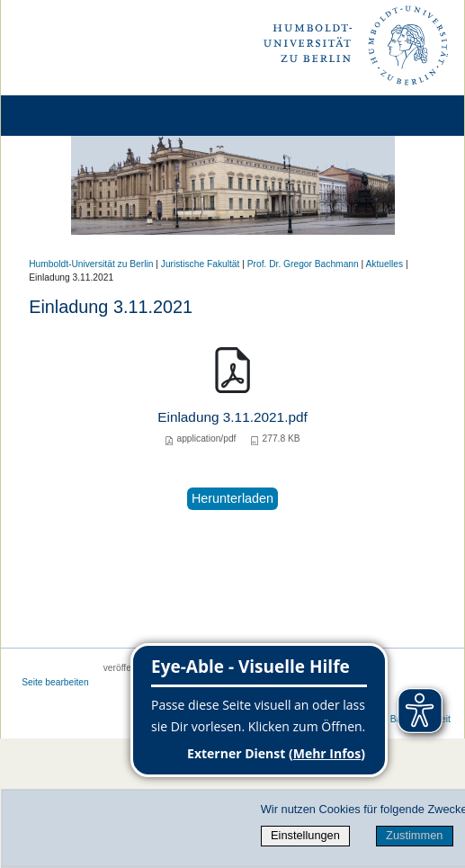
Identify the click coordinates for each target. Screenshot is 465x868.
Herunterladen (232, 498)
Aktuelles (385, 264)
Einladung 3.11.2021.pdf (232, 417)
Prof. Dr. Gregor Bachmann (303, 264)
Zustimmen (414, 835)
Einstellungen (305, 835)
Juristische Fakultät (201, 264)
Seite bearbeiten (55, 682)
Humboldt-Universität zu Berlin (91, 264)
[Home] (65, 116)
